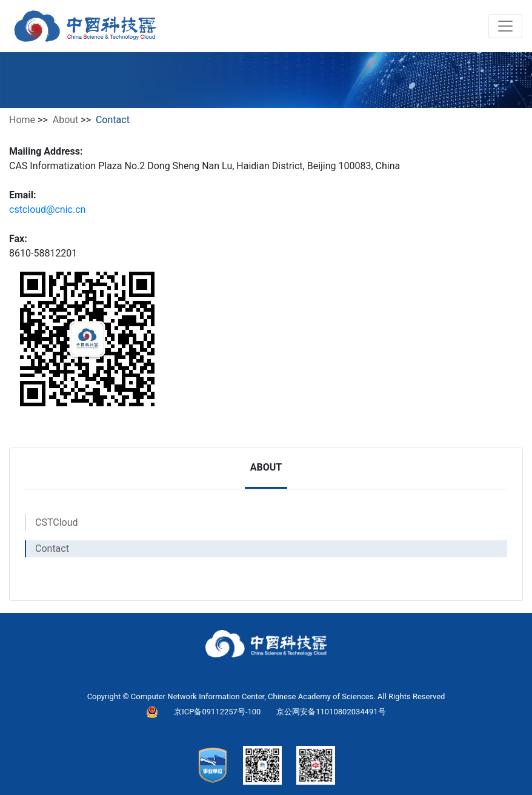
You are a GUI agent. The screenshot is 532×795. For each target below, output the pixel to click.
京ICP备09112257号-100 (217, 712)
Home (22, 120)
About (66, 120)
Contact (52, 548)
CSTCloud (57, 522)
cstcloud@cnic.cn (47, 210)
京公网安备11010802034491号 (331, 712)
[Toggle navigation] (505, 26)
